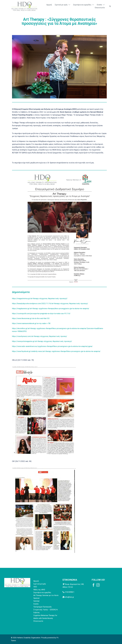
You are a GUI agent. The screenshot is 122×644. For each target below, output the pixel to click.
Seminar (36, 601)
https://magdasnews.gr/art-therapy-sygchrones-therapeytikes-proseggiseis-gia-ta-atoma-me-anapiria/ (51, 309)
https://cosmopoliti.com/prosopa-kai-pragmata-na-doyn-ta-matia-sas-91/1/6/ (41, 314)
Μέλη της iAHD (39, 590)
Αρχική (49, 5)
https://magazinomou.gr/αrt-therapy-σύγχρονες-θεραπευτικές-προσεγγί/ (40, 299)
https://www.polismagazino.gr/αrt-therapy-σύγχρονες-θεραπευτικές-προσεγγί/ (42, 341)
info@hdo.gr (69, 597)
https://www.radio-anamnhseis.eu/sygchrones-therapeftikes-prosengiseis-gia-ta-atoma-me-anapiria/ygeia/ (52, 346)
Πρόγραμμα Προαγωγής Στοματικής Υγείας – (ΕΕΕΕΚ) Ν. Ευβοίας (46, 610)
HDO (35, 587)
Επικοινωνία (100, 8)
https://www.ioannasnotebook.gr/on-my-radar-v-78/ (31, 323)
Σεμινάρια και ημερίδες (82, 5)
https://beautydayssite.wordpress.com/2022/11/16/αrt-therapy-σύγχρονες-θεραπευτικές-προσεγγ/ (50, 304)
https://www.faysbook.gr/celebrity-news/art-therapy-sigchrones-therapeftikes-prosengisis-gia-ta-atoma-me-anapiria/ (56, 351)
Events (99, 5)
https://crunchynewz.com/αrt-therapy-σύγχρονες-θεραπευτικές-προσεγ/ (40, 336)
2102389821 (70, 592)
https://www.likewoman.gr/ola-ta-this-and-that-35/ (31, 318)
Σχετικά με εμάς (61, 5)
